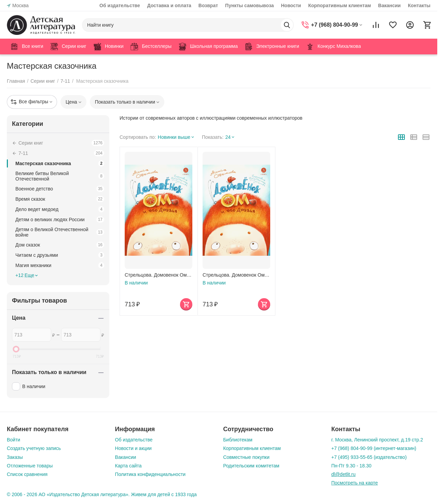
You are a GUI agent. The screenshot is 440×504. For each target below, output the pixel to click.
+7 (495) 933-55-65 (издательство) (369, 457)
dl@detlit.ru (343, 474)
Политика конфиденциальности (150, 474)
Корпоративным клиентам (340, 5)
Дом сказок (60, 245)
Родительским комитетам (251, 466)
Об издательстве (120, 5)
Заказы (15, 457)
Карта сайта (128, 466)
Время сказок (60, 199)
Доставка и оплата (169, 5)
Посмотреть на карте (355, 483)
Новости (291, 5)
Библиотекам (238, 440)
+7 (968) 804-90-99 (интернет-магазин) (374, 448)
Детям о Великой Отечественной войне (60, 232)
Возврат (208, 5)
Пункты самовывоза (249, 5)
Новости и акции (133, 448)
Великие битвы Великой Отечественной (60, 176)
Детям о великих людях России (60, 220)
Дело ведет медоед (60, 209)
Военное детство (60, 189)
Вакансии (389, 5)
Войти (13, 440)
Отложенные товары (30, 466)
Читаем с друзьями (60, 255)
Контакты (419, 5)
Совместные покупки (246, 457)
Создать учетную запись (34, 448)
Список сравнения (27, 474)
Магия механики (60, 265)
